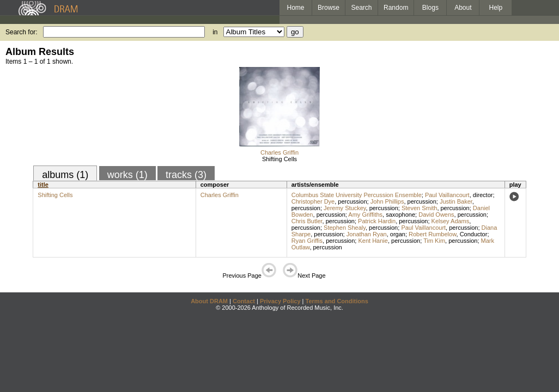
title (43, 185)
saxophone (400, 215)
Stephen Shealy (345, 228)
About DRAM (209, 301)
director (483, 195)
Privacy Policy (280, 301)
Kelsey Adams (451, 221)
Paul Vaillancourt (447, 195)
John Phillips (387, 201)
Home (295, 8)
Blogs (430, 8)
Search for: (22, 32)
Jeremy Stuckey (345, 208)
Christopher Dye (313, 201)
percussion (352, 201)
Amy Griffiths (365, 215)
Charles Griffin (279, 152)
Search (362, 8)
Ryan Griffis (307, 241)
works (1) (127, 175)
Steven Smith (419, 208)
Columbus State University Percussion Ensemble (357, 195)
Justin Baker (456, 201)
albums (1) (65, 175)
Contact (244, 301)
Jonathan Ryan (367, 234)
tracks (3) (186, 175)
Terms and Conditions (337, 301)
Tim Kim (434, 241)
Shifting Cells (279, 159)
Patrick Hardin (377, 221)
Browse (329, 8)
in (215, 32)
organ (398, 234)
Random (396, 8)
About (463, 8)
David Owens (436, 215)
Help (496, 8)
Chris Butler (307, 221)
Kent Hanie (373, 241)
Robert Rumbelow (432, 234)
